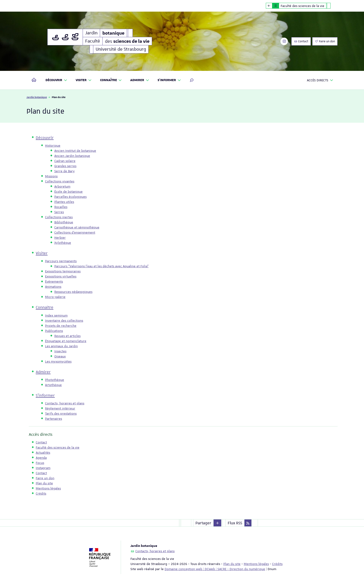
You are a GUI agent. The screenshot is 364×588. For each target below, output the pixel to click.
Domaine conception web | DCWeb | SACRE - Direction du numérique (215, 569)
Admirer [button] (140, 80)
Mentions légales (256, 564)
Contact (301, 41)
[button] (192, 80)
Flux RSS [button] (235, 523)
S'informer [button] (169, 80)
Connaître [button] (111, 80)
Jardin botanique (37, 97)
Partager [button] (203, 523)
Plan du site (232, 564)
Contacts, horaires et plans (155, 551)
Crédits (277, 564)
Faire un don (325, 41)
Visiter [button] (84, 80)
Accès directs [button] (320, 80)
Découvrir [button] (56, 80)
